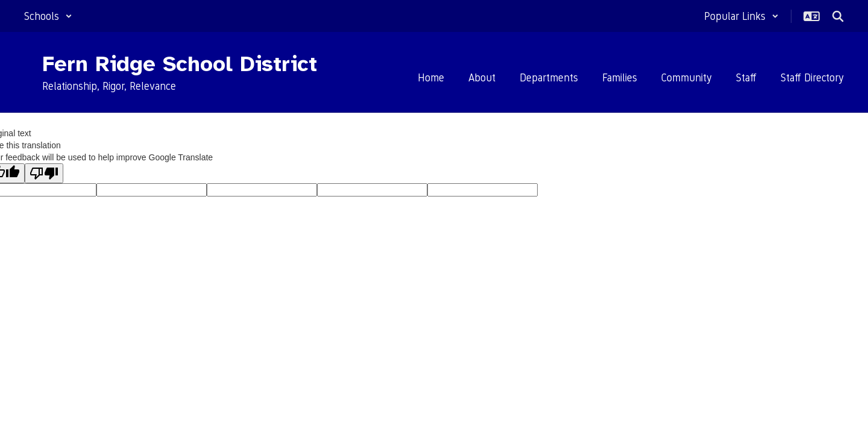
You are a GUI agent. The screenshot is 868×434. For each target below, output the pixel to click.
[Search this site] (838, 16)
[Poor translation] (44, 173)
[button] (48, 16)
